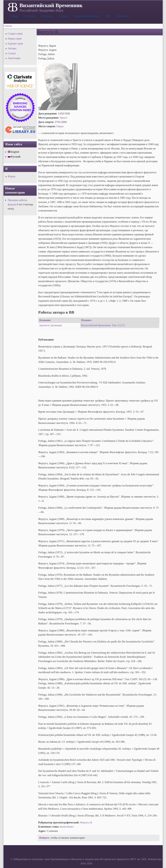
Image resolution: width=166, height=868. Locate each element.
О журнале (30, 16)
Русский (14, 157)
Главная (14, 16)
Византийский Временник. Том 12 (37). (103, 325)
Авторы (12, 48)
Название (45, 320)
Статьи (12, 53)
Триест (63, 118)
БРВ (108, 16)
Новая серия (15, 39)
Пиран (60, 126)
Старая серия (15, 34)
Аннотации (14, 58)
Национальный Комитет (87, 16)
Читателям (47, 16)
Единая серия (15, 44)
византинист (67, 827)
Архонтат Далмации (50, 325)
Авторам (63, 16)
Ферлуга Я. (86, 822)
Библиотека (123, 16)
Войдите (44, 838)
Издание (87, 320)
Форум (12, 176)
